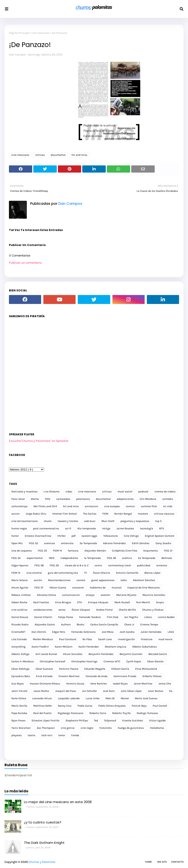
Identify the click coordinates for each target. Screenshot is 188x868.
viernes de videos (165, 492)
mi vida (168, 506)
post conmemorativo (46, 528)
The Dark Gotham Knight (44, 843)
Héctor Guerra (58, 588)
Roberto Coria (98, 713)
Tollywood (110, 720)
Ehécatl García (120, 669)
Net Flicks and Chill (45, 506)
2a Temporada (147, 558)
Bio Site (162, 862)
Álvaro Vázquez (81, 610)
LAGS (171, 632)
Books (80, 624)
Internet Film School (65, 514)
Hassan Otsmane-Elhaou (45, 684)
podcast (143, 492)
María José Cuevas (146, 698)
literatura (147, 639)
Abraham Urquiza (116, 647)
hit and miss (79, 155)
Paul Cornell (160, 706)
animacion (91, 506)
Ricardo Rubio (20, 624)
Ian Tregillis (131, 617)
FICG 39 (54, 565)
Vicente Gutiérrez (133, 720)
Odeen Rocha (19, 602)
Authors (66, 624)
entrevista (67, 543)
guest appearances (103, 580)
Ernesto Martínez (69, 676)
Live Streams (52, 492)
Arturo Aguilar (20, 588)
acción (38, 580)
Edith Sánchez (141, 543)
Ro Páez (87, 639)
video (69, 492)
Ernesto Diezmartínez (38, 536)
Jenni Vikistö (19, 691)
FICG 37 (39, 588)
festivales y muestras (24, 492)
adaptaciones (125, 499)
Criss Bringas (63, 602)
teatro (32, 735)
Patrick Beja (139, 706)
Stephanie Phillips (77, 720)
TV (86, 573)
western (105, 595)
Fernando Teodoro (90, 617)
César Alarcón (155, 661)
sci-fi (68, 528)
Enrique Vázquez (98, 602)
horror (15, 536)
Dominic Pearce (69, 669)
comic (98, 565)
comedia (168, 499)
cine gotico (68, 728)
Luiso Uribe (93, 698)
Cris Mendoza (148, 499)
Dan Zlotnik (39, 632)
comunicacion (71, 595)
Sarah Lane (105, 639)
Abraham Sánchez (144, 580)
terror (62, 735)
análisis (127, 558)
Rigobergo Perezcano (71, 713)
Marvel (125, 698)
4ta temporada (87, 528)
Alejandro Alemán (95, 551)
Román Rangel (123, 514)
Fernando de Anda (97, 676)
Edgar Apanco (20, 565)
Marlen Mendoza (43, 639)
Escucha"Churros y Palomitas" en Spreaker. (39, 441)
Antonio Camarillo (127, 573)
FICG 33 (42, 551)
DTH (80, 602)
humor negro (19, 528)
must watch (125, 492)
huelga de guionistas (131, 728)
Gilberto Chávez (152, 676)
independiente (69, 558)
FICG (48, 499)
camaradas (63, 499)
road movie (165, 639)
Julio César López (131, 691)
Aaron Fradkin (40, 647)
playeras (17, 735)
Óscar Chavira (101, 573)
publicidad (144, 565)
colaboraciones (43, 610)
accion (16, 514)
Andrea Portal (104, 610)
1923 (52, 558)
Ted (96, 720)
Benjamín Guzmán (131, 654)
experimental (35, 558)
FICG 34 (16, 558)
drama (35, 499)
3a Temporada (88, 543)
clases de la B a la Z (77, 565)
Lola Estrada (19, 639)
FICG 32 (33, 543)
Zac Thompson (46, 728)
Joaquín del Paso (66, 691)
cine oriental (34, 573)
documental (58, 155)
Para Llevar (18, 499)
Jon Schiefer (89, 691)
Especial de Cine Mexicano (144, 588)
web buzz (90, 521)
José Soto (109, 691)
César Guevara (44, 669)
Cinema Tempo (149, 624)
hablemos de (98, 588)
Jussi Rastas (155, 691)
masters (143, 514)
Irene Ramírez (99, 684)
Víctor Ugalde (157, 720)
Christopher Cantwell (53, 661)
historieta (106, 728)
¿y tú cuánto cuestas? (43, 822)
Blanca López (152, 573)
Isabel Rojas (120, 684)
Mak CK (110, 698)
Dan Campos (17, 55)
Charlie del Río (127, 610)
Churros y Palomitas (42, 862)
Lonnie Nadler (166, 617)
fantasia (73, 551)
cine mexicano (40, 33)
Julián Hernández (151, 632)
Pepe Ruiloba (19, 713)
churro (48, 521)
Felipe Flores (66, 617)
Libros (148, 617)
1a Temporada (92, 558)
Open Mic (17, 543)
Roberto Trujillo (121, 713)
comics (130, 506)
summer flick (149, 506)
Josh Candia (127, 632)
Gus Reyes (18, 684)
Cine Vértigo (131, 536)
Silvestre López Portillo (45, 720)
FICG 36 (111, 558)
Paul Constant (68, 639)
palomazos (83, 499)
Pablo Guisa (85, 706)
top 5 (158, 521)
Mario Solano (20, 580)
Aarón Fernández (89, 647)
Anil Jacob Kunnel (46, 654)
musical (116, 588)
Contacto (177, 862)
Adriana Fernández (114, 543)
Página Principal (19, 33)
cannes (81, 580)
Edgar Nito (59, 632)
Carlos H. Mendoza (23, 661)
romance (162, 565)
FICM (105, 514)
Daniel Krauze (20, 617)
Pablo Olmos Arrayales (112, 706)
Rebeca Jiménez (21, 595)
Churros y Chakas (153, 610)
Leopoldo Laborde (69, 698)
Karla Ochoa (19, 698)
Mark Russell (122, 602)
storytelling (18, 647)
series (62, 610)
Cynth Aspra (134, 661)
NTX (162, 528)
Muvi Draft (108, 521)
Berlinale (167, 558)
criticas (40, 155)
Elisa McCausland (146, 669)
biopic (160, 602)
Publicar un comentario (25, 263)
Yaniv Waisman (21, 728)
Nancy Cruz (65, 706)
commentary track (120, 565)
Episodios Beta (21, 676)
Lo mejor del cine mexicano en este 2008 (58, 802)
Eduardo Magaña (95, 669)
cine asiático (19, 610)
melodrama (157, 728)
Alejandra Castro (45, 624)
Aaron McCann (64, 647)
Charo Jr (129, 624)
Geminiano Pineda (125, 676)
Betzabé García (158, 654)
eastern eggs (89, 536)
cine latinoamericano (25, 521)
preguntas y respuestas (135, 521)
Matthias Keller (43, 706)
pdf (74, 536)
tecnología (147, 528)
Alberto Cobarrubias (145, 647)
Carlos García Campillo (104, 624)
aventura (50, 543)
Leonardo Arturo (42, 698)
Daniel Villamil (43, 617)
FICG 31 (168, 551)
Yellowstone (111, 536)
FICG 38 (39, 565)
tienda (75, 735)
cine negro (87, 728)
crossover (78, 588)
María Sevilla (19, 706)
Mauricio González (154, 595)
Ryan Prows (18, 720)
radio (124, 580)
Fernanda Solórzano (83, 632)
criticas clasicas (164, 514)
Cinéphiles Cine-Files (125, 551)
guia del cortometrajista (63, 573)
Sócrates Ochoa (46, 595)
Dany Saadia (163, 543)
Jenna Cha (165, 684)
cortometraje (19, 506)
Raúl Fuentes (41, 602)
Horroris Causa (75, 684)
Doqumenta (151, 551)
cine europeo (112, 506)
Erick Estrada (44, 676)
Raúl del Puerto (42, 713)
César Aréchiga (20, 669)
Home (148, 862)
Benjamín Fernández (101, 654)
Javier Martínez (143, 684)
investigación (126, 639)
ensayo (90, 595)
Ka (171, 691)
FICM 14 (57, 551)
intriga (106, 528)
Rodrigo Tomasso (147, 713)
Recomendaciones (59, 580)
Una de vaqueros (22, 551)
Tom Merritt (143, 602)
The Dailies (90, 514)
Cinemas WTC (112, 661)
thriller (61, 536)
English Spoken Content (160, 536)
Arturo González (73, 654)
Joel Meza (108, 632)
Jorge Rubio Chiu (36, 514)
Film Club (113, 617)
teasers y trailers (68, 521)
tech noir (47, 735)
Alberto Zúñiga (20, 654)
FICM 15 (16, 573)
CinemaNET (18, 632)
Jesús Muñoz (41, 691)
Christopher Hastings (84, 661)
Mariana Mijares (126, 595)
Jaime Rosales (125, 528)
